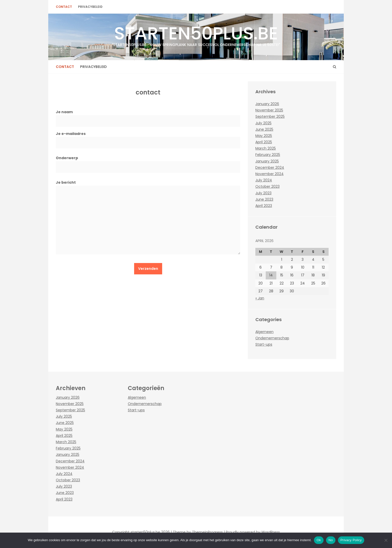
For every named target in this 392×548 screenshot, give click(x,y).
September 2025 (270, 116)
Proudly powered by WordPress (253, 532)
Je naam (148, 116)
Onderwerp (148, 162)
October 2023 (267, 186)
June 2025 (264, 129)
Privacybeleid (90, 7)
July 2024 (264, 180)
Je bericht (148, 219)
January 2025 (267, 161)
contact (64, 7)
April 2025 (264, 142)
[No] (386, 540)
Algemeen (264, 332)
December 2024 (270, 168)
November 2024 (269, 174)
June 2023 (264, 199)
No (331, 540)
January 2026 (267, 104)
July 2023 (263, 193)
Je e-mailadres (148, 138)
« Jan (260, 298)
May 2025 (264, 136)
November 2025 (269, 110)
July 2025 (263, 123)
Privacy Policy (351, 540)
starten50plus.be (196, 34)
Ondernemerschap (272, 338)
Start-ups (264, 344)
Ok (319, 540)
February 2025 (268, 155)
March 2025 (266, 148)
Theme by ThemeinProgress (198, 532)
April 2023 (264, 206)
